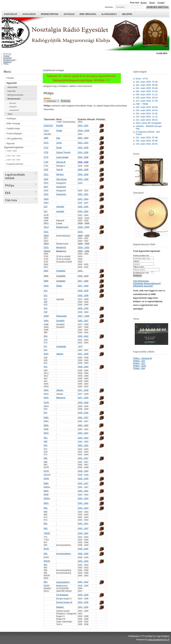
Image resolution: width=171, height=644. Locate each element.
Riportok (11, 143)
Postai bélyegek (14, 133)
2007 (46, 187)
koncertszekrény (64, 554)
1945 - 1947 (83, 321)
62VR (47, 471)
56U (46, 445)
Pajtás (59, 286)
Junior (59, 143)
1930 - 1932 (83, 247)
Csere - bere (12, 151)
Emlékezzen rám (141, 273)
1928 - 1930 (83, 227)
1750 (46, 152)
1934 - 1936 (83, 130)
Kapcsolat (11, 14)
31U (46, 291)
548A (46, 418)
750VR (47, 533)
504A (46, 398)
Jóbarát (60, 354)
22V (46, 211)
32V (46, 308)
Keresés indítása (157, 7)
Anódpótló (61, 346)
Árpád (59, 130)
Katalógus (29, 14)
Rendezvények (50, 14)
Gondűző (60, 321)
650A (46, 491)
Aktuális (69, 14)
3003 (46, 271)
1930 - (80, 271)
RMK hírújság (88, 14)
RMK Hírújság (13, 123)
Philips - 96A (139, 368)
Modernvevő (62, 227)
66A (46, 508)
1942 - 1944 (83, 199)
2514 (46, 227)
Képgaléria (13, 107)
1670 (46, 143)
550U (46, 433)
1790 (46, 162)
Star (58, 138)
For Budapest (62, 595)
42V (46, 367)
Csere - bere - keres (14, 156)
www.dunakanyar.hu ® (159, 640)
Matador (60, 607)
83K (46, 554)
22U (46, 207)
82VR (47, 549)
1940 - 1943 (83, 508)
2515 (46, 232)
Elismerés (13, 103)
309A (46, 316)
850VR (47, 561)
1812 (46, 174)
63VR (47, 479)
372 (45, 346)
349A (46, 321)
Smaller (161, 3)
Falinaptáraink (14, 110)
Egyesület (12, 83)
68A (46, 524)
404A (46, 354)
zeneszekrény (63, 582)
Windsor (60, 174)
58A (46, 458)
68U (46, 528)
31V (46, 295)
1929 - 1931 (83, 126)
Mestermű (61, 247)
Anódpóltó (61, 271)
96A (46, 582)
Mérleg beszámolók (15, 95)
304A (46, 286)
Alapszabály (109, 14)
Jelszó (136, 261)
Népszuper (62, 316)
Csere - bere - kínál (13, 160)
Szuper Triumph (63, 152)
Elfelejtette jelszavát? (143, 286)
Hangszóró (61, 187)
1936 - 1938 (83, 174)
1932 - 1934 (83, 143)
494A (46, 390)
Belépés (127, 14)
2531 (46, 247)
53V (46, 413)
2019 (46, 194)
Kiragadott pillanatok (15, 164)
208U (46, 199)
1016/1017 (49, 126)
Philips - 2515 (140, 366)
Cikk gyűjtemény (15, 138)
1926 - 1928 (83, 595)
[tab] (36, 173)
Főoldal (10, 78)
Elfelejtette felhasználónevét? (147, 283)
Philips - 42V (139, 361)
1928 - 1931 (83, 194)
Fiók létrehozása (141, 281)
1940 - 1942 (83, 336)
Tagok (10, 114)
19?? (80, 346)
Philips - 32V (139, 363)
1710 (46, 148)
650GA (47, 498)
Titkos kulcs (139, 267)
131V (46, 130)
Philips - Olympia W (142, 358)
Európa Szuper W (64, 602)
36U (46, 336)
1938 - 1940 (83, 207)
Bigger (144, 3)
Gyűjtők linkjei (13, 128)
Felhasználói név (141, 256)
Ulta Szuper (62, 179)
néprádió (60, 207)
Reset (152, 3)
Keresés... (110, 7)
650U (46, 503)
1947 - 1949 (83, 286)
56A (46, 438)
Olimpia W (61, 162)
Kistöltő (60, 126)
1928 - (80, 232)
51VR (47, 403)
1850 (46, 179)
